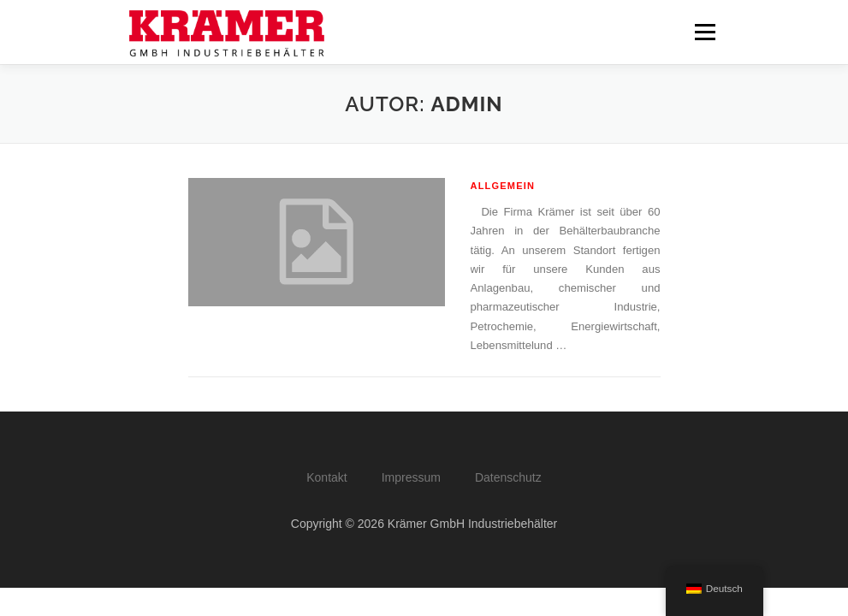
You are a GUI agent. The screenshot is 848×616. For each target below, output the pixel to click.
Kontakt (326, 477)
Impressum (411, 477)
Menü (704, 32)
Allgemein (503, 186)
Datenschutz (508, 477)
